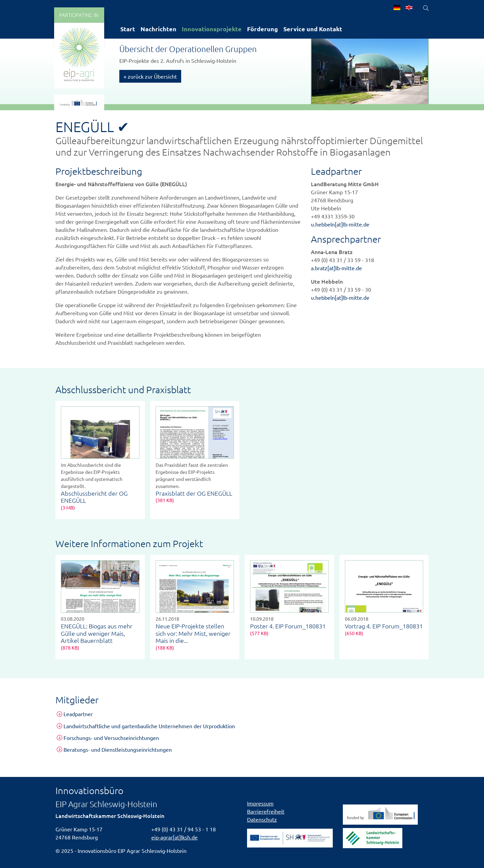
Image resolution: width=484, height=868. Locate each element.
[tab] (242, 714)
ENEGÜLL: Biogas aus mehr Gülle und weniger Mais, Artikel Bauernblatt (97, 633)
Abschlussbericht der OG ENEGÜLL (94, 497)
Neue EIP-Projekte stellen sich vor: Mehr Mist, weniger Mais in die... (193, 633)
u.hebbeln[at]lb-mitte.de (340, 224)
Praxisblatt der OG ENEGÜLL (194, 493)
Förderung (263, 29)
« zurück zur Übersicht (150, 76)
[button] (242, 714)
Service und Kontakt (313, 29)
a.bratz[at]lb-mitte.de (336, 268)
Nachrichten (158, 29)
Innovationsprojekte (212, 29)
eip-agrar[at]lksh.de (174, 837)
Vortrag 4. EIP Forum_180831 (384, 626)
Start (128, 29)
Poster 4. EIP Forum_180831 (288, 626)
